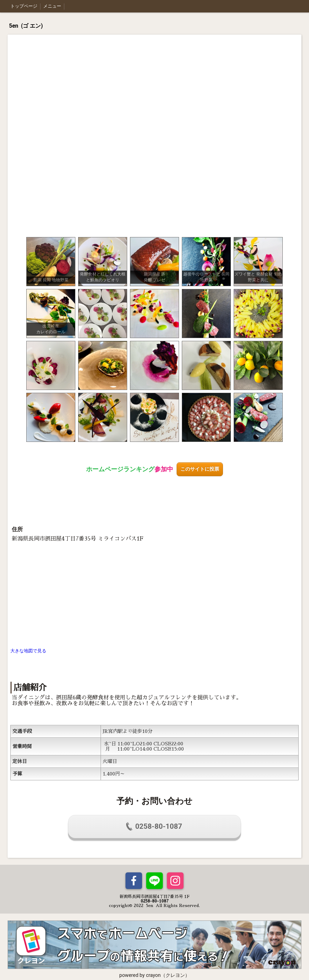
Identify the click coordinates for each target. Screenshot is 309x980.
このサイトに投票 (200, 469)
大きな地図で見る (28, 651)
